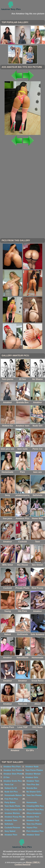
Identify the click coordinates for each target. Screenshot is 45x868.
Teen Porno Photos (34, 770)
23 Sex (7, 777)
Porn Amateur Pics (35, 831)
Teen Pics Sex (33, 785)
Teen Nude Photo (12, 806)
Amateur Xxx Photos (13, 770)
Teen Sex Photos (34, 795)
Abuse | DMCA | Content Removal (27, 863)
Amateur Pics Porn (12, 767)
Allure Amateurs (34, 813)
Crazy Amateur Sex (13, 810)
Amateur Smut (33, 835)
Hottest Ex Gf (11, 788)
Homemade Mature (13, 795)
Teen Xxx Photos (34, 824)
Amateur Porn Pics (35, 810)
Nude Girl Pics (11, 792)
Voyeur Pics (32, 828)
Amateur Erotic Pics (13, 781)
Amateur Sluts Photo (13, 774)
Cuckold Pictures (12, 828)
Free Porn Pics (11, 799)
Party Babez (10, 802)
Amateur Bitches (12, 813)
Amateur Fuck (33, 820)
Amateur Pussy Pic (13, 817)
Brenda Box (32, 788)
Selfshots (9, 824)
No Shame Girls (34, 792)
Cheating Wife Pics (35, 806)
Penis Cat (9, 785)
